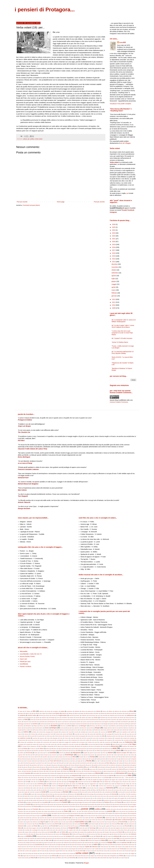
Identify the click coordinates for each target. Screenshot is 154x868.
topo (107, 847)
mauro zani (23, 659)
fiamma (68, 761)
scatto (59, 830)
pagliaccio (70, 800)
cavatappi (109, 734)
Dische (134, 749)
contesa (22, 742)
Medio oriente (78, 788)
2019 (114, 244)
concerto (52, 740)
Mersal (40, 790)
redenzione (100, 820)
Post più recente (22, 202)
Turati (107, 849)
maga (85, 784)
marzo (114, 290)
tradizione (20, 849)
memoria (110, 788)
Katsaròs (73, 778)
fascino (52, 759)
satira (112, 828)
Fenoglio (119, 759)
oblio (122, 796)
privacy (82, 813)
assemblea (52, 720)
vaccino (121, 851)
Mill (99, 790)
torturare (120, 847)
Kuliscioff (114, 778)
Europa (92, 757)
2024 (114, 230)
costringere (21, 744)
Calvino (26, 732)
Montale (66, 792)
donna (112, 751)
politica (32, 139)
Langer (40, 780)
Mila (89, 790)
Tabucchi (47, 845)
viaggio (132, 853)
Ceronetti (32, 736)
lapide (46, 780)
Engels (61, 755)
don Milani (97, 751)
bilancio (132, 726)
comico (94, 738)
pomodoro (21, 811)
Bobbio (47, 728)
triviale (85, 849)
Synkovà (25, 845)
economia (53, 753)
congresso (109, 740)
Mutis (44, 794)
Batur (117, 724)
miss (123, 790)
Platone (71, 809)
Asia (26, 719)
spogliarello (102, 838)
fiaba (63, 761)
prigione (56, 813)
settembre (115, 273)
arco (58, 718)
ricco (129, 822)
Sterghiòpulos (75, 840)
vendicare (64, 853)
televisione (126, 845)
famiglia (134, 757)
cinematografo (82, 736)
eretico (115, 755)
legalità (95, 780)
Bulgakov (52, 730)
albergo (71, 713)
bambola (43, 724)
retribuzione (114, 822)
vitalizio (71, 856)
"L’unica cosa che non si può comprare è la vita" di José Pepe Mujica (122, 333)
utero (95, 851)
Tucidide (97, 849)
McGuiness (61, 788)
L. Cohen (126, 778)
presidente (49, 813)
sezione (22, 834)
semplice (82, 832)
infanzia (98, 773)
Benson (76, 726)
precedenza (131, 811)
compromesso (22, 740)
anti (118, 715)
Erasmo (104, 755)
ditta (48, 751)
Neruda (114, 794)
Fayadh (92, 759)
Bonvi (78, 728)
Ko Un (101, 778)
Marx (94, 786)
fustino (102, 763)
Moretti (96, 792)
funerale (87, 763)
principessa (75, 813)
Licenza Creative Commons (119, 402)
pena (34, 804)
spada (38, 838)
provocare (93, 816)
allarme (92, 713)
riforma (51, 824)
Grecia (85, 769)
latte (65, 780)
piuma (54, 809)
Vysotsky (26, 858)
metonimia (67, 790)
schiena (119, 830)
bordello (91, 728)
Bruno (26, 730)
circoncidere (96, 736)
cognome (42, 738)
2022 (114, 236)
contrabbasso (30, 742)
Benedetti (54, 726)
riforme (57, 824)
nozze (88, 796)
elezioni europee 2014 (123, 753)
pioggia (132, 806)
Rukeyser (114, 826)
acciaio (49, 711)
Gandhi (27, 765)
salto (40, 828)
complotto (132, 738)
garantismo (34, 765)
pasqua (73, 802)
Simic (127, 834)
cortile (101, 742)
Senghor (107, 832)
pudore (113, 816)
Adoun (104, 711)
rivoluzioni (21, 826)
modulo (20, 792)
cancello (76, 732)
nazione (108, 794)
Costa (114, 742)
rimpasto (64, 824)
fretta (60, 763)
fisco (96, 761)
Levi (27, 782)
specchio (50, 838)
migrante (84, 790)
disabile (122, 749)
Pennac (45, 804)
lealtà (89, 780)
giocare (26, 767)
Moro (101, 792)
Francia (49, 763)
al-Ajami (44, 713)
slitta (55, 836)
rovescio (91, 826)
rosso (65, 826)
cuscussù (90, 744)
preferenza (21, 813)
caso (81, 734)
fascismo (59, 759)
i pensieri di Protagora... (45, 10)
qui (127, 193)
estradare (60, 757)
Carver (70, 734)
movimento (128, 792)
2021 (114, 239)
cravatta (28, 744)
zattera (99, 858)
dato (114, 744)
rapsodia (62, 820)
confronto (94, 740)
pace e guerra (60, 800)
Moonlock (82, 792)
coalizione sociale (25, 738)
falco (115, 757)
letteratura (21, 782)
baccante (92, 722)
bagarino (107, 722)
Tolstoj (102, 847)
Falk (119, 757)
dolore (85, 751)
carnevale (45, 734)
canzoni (110, 732)
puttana (22, 818)
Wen (48, 858)
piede (91, 806)
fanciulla (22, 759)
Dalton (102, 744)
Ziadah (105, 858)
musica (38, 794)
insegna (46, 776)
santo (86, 828)
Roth (69, 826)
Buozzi (63, 730)
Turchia (121, 849)
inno (135, 773)
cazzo (128, 734)
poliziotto (108, 809)
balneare (28, 724)
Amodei (54, 715)
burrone (75, 730)
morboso (89, 792)
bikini (127, 726)
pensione (66, 804)
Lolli (123, 782)
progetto (110, 813)
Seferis (64, 832)
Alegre (82, 713)
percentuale (85, 804)
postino (86, 811)
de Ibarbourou (33, 746)
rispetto (90, 824)
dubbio (21, 753)
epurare (92, 755)
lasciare (52, 780)
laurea (70, 780)
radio (119, 818)
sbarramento (126, 828)
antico (123, 715)
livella (101, 782)
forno (19, 763)
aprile (114, 287)
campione (64, 732)
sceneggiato (84, 830)
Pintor (127, 806)
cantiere (96, 732)
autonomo (26, 722)
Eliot (29, 755)
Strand (121, 840)
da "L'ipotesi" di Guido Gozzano (122, 338)
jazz (36, 778)
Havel (53, 771)
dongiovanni (105, 751)
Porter (66, 811)
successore (58, 843)
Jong (48, 778)
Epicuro (79, 755)
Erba (110, 755)
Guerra (121, 769)
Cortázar (90, 742)
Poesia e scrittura (25, 666)
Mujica (134, 792)
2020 (114, 242)
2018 (114, 247)
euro (87, 757)
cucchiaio (76, 744)
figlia (79, 761)
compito (125, 738)
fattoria (74, 759)
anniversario (92, 715)
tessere (59, 847)
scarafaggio (35, 830)
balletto (132, 722)
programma (117, 813)
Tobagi (81, 847)
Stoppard (97, 840)
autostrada (42, 722)
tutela (21, 851)
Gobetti (120, 767)
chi (55, 736)
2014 (114, 259)
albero (76, 713)
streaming (128, 840)
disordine (36, 751)
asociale (38, 720)
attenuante (103, 720)
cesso (51, 736)
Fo (100, 761)
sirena (50, 836)
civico (117, 736)
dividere (60, 751)
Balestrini (126, 722)
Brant (111, 728)
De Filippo (133, 744)
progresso (125, 813)
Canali (70, 732)
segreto (70, 832)
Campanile (56, 732)
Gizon (93, 767)
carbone (26, 734)
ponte (27, 811)
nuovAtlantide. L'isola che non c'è (31, 654)
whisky (53, 858)
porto (80, 811)
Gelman (73, 765)
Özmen (46, 800)
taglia (59, 845)
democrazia (115, 746)
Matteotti (28, 788)
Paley (76, 800)
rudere (97, 826)
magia (100, 784)
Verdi (97, 853)
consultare (126, 740)
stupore (46, 843)
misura (128, 790)
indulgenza (90, 773)
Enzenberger (69, 755)
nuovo (105, 796)
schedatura (92, 830)
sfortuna (57, 834)
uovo (87, 851)
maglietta (106, 784)
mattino (35, 788)
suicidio (73, 843)
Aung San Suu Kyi (129, 720)
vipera (60, 856)
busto (85, 730)
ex (105, 757)
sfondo (43, 834)
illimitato (119, 771)
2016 (114, 253)
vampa (30, 853)
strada (110, 840)
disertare (22, 751)
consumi (134, 740)
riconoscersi (30, 824)
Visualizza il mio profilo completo (120, 104)
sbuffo (133, 828)
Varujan (36, 853)
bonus (73, 728)
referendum (109, 820)
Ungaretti (57, 851)
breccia (116, 728)
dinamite (91, 749)
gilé (21, 767)
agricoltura (21, 713)
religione (43, 822)
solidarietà (116, 836)
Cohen (48, 738)
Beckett (134, 724)
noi (34, 796)
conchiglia (59, 740)
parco (130, 800)
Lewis (32, 782)
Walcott (33, 858)
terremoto (38, 847)
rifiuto (46, 824)
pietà (96, 806)
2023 (114, 233)
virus (65, 856)
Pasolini (65, 802)
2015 (114, 256)
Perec (104, 804)
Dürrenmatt (29, 753)
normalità (57, 796)
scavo (65, 830)
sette (130, 832)
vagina (133, 851)
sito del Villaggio (125, 143)
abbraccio (42, 711)
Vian (19, 856)
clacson (122, 736)
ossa (25, 800)
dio (102, 749)
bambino (35, 724)
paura (113, 802)
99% (34, 711)
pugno (118, 816)
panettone (107, 800)
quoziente (80, 818)
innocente (22, 776)
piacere (61, 806)
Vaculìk (127, 851)
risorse (82, 824)
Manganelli (62, 786)
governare (37, 769)
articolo (122, 718)
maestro (74, 784)
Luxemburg (40, 784)
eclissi (41, 753)
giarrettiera (127, 765)
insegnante (53, 776)
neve (120, 794)
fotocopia (30, 763)
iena (100, 771)
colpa (72, 738)
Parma (22, 802)
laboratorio (21, 780)
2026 (114, 224)
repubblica (56, 822)
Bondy (68, 728)
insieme (67, 776)
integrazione (75, 776)
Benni (70, 726)
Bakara (113, 722)
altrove (121, 713)
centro (26, 736)
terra (25, 847)
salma (25, 828)
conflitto (87, 740)
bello (47, 726)
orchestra (99, 798)
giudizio (69, 767)
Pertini (21, 806)
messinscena (53, 790)
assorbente (60, 720)
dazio (119, 744)
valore (24, 853)
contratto (38, 742)
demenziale (106, 746)
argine (90, 718)
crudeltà (64, 744)
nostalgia (64, 796)
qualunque (35, 818)
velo (52, 853)
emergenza (46, 755)
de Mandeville (50, 746)
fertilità (41, 761)
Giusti (75, 767)
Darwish (108, 744)
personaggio (133, 804)
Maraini (77, 786)
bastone (99, 724)
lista (87, 782)
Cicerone (74, 736)
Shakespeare (66, 834)
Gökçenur (132, 767)
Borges (97, 728)
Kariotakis (65, 778)
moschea (120, 792)
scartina (48, 830)
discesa (128, 749)
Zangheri (86, 858)
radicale (108, 818)
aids (33, 713)
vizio (87, 856)
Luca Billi (123, 42)
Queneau (66, 818)
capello (118, 732)
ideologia (95, 771)
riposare (70, 824)
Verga (102, 853)
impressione (45, 773)
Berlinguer (84, 726)
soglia (104, 836)
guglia (35, 771)
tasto (85, 845)
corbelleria (74, 742)
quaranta (42, 818)
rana (40, 820)
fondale (120, 761)
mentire (120, 788)
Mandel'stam (38, 786)
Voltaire (121, 856)
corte (96, 742)
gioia (31, 767)
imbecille (132, 771)
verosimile (114, 853)
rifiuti (40, 824)
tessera (53, 847)
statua (55, 840)
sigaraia (105, 834)
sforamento (50, 834)
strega (134, 840)
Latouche (59, 780)
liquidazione (81, 782)
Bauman (123, 724)
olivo (32, 798)
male (133, 784)
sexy (135, 832)
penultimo (73, 804)
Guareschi (100, 769)
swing (19, 845)
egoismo (92, 753)
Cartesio (58, 734)
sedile (58, 832)
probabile (89, 813)
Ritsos (119, 824)
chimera (60, 736)
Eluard (39, 755)
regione (22, 822)
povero (103, 811)
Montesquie (75, 792)
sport (115, 838)
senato (101, 832)
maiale (113, 784)
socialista (77, 836)
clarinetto (129, 736)
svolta (118, 843)
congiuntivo (102, 740)
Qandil (28, 818)
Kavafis (79, 778)
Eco (46, 753)
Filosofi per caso (25, 661)
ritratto (113, 824)
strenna (22, 843)
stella (61, 840)
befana (22, 726)
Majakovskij (120, 784)
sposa (121, 838)
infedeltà (106, 773)
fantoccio (42, 759)
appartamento (30, 718)
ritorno (108, 824)
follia (115, 761)
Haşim (47, 771)
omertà (44, 798)
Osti (29, 800)
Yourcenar (72, 858)
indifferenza (82, 773)
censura (20, 736)
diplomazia (108, 749)
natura (78, 794)
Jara (32, 778)
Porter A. (74, 811)
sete (126, 832)
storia (103, 840)
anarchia (72, 715)
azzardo (78, 722)
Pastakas (94, 802)
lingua (65, 782)
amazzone (133, 713)
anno (99, 715)
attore (110, 720)
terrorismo (46, 847)
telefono (119, 845)
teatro (95, 844)
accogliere (56, 711)
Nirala (26, 796)
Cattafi (97, 734)
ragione (20, 820)
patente (100, 802)
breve (127, 728)
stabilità (20, 840)
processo (96, 813)
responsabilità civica (81, 822)
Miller (104, 790)
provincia (86, 816)
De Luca (41, 746)
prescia (35, 813)
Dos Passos (133, 751)
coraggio (66, 742)
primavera (68, 813)
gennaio (114, 296)
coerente (35, 738)
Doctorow (73, 751)
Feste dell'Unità (54, 761)
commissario (102, 738)
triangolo (73, 849)
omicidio (51, 798)
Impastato (28, 773)
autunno (60, 722)
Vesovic (126, 853)
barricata (81, 724)
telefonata (112, 845)
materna (132, 786)
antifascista (21, 718)
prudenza (100, 816)
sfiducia (37, 834)
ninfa (21, 796)
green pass (93, 769)
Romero (47, 826)
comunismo (37, 740)
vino (48, 856)
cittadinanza (110, 736)
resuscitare (102, 822)
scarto (54, 830)
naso (66, 794)
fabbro (110, 757)
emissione (54, 755)
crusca (70, 744)
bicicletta (121, 726)
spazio (44, 838)
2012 (114, 299)
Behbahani (29, 726)
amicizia (47, 715)
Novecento (82, 796)
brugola (20, 730)
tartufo (73, 845)
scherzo (106, 830)
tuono (102, 849)
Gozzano (44, 769)
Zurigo (126, 858)
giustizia (81, 767)
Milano (94, 790)
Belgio (35, 726)
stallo (42, 840)
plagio (65, 809)
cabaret (102, 730)
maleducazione (22, 786)
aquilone (44, 718)
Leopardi (120, 780)
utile (100, 851)
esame (27, 757)
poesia (77, 809)
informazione (120, 773)
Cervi (46, 736)
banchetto (55, 724)
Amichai (41, 715)
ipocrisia (123, 776)
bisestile (37, 728)
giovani (44, 767)
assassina (44, 720)
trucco (91, 849)
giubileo (56, 767)
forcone (126, 761)
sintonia (39, 836)
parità (135, 800)
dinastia (97, 749)
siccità (86, 834)
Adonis (98, 711)
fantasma (35, 759)
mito (133, 790)
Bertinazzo (93, 726)
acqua (62, 711)
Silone (122, 834)
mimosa (110, 790)
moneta (51, 792)
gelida (67, 765)
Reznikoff (122, 822)
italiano (20, 778)
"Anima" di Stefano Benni (120, 342)
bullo (58, 730)
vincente (31, 856)
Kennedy (95, 778)
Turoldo (134, 849)
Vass (41, 853)
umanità (51, 851)
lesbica (127, 780)
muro (21, 794)
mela (95, 788)
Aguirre (27, 713)
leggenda (107, 780)
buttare (90, 730)
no (30, 796)
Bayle (129, 724)
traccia (132, 847)
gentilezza (96, 765)
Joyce (53, 778)
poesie (85, 809)
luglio (114, 279)
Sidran (99, 834)
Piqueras (21, 809)
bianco (107, 726)
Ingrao (130, 773)
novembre (115, 267)
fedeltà (98, 759)
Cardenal (33, 734)
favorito (86, 759)
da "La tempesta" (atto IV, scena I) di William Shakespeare (124, 321)
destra (20, 749)
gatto (50, 765)
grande (74, 769)
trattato (57, 849)
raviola (68, 820)
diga (60, 749)
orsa (128, 798)
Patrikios (107, 802)
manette (54, 786)
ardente (72, 718)
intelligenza (84, 776)
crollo (58, 744)
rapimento (46, 820)
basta (93, 724)
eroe (127, 755)
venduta (71, 853)
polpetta (126, 809)
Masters (125, 786)
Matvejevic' (53, 788)
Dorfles (126, 751)
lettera (133, 780)
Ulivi (41, 851)
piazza (79, 806)
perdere (99, 804)
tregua (62, 849)
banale (49, 724)
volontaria (99, 856)
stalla (37, 840)
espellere (45, 757)
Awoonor (67, 722)
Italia (130, 775)
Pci (130, 802)
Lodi (112, 782)
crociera (52, 744)
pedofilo (22, 804)
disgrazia (29, 751)
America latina (32, 715)
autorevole (34, 722)
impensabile (36, 773)
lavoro (76, 780)
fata (64, 759)
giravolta (50, 767)
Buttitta (96, 730)
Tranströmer (43, 849)
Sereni (120, 832)
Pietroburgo (108, 806)
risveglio (96, 824)
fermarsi (22, 761)
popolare (33, 811)
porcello (59, 811)
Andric (78, 715)
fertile (36, 761)
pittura (49, 809)
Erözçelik (20, 757)
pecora (134, 802)
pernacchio (125, 804)
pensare (51, 804)
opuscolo (88, 798)
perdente (92, 804)
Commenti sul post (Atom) (31, 205)
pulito (123, 816)
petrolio (48, 806)
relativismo (35, 822)
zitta (116, 858)
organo (116, 798)
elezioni (110, 753)
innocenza (30, 776)
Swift (133, 843)
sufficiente (66, 843)
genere (90, 765)
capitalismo (125, 732)
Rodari (36, 826)
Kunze (120, 778)
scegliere (71, 830)
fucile (76, 763)
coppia (60, 742)
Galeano (126, 763)
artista (127, 718)
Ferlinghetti (133, 759)
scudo (46, 832)
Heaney (59, 771)
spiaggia (89, 838)
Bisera (31, 728)
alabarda (64, 713)
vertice (120, 853)
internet (111, 776)
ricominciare (21, 824)
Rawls (74, 820)
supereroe (80, 843)
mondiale (37, 792)
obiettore (116, 796)
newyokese (133, 794)
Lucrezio (28, 784)
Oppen (57, 798)
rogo (41, 826)
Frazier (55, 763)
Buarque (37, 730)
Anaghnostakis (62, 715)
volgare (92, 856)
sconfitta (33, 832)
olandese (26, 798)
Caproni (20, 734)
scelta (77, 830)
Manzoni (70, 786)
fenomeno (126, 759)
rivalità (125, 824)
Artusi (133, 718)
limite (60, 782)
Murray (26, 794)
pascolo (58, 802)
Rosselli (53, 826)
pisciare (43, 809)
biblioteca (114, 726)
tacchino (54, 845)
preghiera (28, 813)
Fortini (24, 763)
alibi (87, 713)
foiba (105, 761)
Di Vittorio (41, 749)
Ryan (133, 826)
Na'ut (49, 794)
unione (64, 851)
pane (100, 800)
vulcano (20, 858)
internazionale (103, 776)
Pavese (119, 802)
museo (33, 794)
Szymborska (39, 845)
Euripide (81, 757)
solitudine (124, 836)
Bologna (54, 728)
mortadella (107, 792)
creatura (34, 744)
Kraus (107, 778)
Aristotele (103, 718)
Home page (61, 202)
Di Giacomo (33, 749)
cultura (25, 139)
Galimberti (133, 763)
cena (133, 734)
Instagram (113, 212)
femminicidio (111, 759)
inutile (117, 776)
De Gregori (24, 746)
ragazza (125, 818)
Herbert (65, 771)
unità (69, 851)
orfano (110, 798)
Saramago (93, 828)
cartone (64, 734)
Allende (103, 713)
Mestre (60, 790)
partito (46, 802)
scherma (100, 830)
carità (39, 734)
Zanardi (80, 858)
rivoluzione (132, 824)
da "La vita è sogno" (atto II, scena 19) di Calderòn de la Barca (123, 326)
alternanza (110, 713)
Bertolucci (100, 726)
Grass (80, 769)
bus (80, 730)
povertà (110, 811)
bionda (25, 728)
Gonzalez (20, 769)
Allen (97, 713)
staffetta (31, 840)
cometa (88, 738)
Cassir (86, 734)
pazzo (125, 802)
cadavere (109, 730)
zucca (120, 858)
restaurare (94, 822)
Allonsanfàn (24, 651)
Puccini (107, 816)
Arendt (78, 718)
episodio (86, 755)
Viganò (25, 856)
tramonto (27, 849)
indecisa (66, 773)
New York (126, 794)
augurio (120, 720)
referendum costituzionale (122, 820)
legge (100, 780)
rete (108, 822)
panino (113, 800)
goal (109, 767)
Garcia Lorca (43, 765)
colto (83, 738)
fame (129, 757)
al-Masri (50, 713)
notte (75, 796)
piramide (28, 809)
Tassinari (79, 845)
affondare (124, 711)
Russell (127, 826)
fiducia (74, 761)
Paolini (119, 800)
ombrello (38, 798)
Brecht (122, 728)
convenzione (46, 742)
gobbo (114, 767)
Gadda (120, 763)
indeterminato (73, 773)
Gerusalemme (112, 765)
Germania (104, 765)
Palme (88, 800)
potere (97, 811)
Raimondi (34, 820)
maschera (101, 786)
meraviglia (127, 788)
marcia (83, 786)
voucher (132, 856)
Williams (60, 858)
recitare (93, 820)
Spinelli (95, 838)
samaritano (58, 828)
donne (118, 750)
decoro (92, 746)
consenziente (118, 740)
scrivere (40, 832)
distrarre (42, 751)
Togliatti (87, 847)
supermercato (88, 843)
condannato (74, 740)
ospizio (20, 800)
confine (81, 740)
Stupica (34, 843)
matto (40, 788)
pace (51, 800)
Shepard (80, 834)
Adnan (83, 711)
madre (67, 784)
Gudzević (114, 769)
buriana (69, 730)
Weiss (43, 858)
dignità (65, 749)
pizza (59, 809)
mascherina (109, 786)
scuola (51, 832)
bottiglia (105, 728)
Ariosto (96, 718)
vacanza (105, 851)
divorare (66, 751)
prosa (44, 815)
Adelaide (77, 711)
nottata (70, 796)
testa (69, 847)
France (43, 763)
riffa (36, 824)
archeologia (52, 718)
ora (94, 798)
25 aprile (20, 711)
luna (34, 784)
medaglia (69, 788)
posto (92, 811)
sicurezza (93, 834)
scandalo (27, 830)
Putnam (134, 816)
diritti (114, 748)
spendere (66, 838)
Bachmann (99, 722)
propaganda (133, 813)
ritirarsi (102, 824)
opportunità (72, 798)
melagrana (101, 788)
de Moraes (66, 746)
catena (91, 734)
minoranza (117, 790)
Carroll (52, 734)
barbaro (74, 724)
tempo (133, 845)
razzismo (80, 820)
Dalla (97, 744)
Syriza (31, 845)
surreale (103, 843)
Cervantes (39, 736)
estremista (68, 757)
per (29, 139)
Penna (39, 804)
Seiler (76, 832)
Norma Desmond (47, 796)
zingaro (110, 858)
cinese (89, 736)
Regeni (134, 820)
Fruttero (70, 763)
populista (52, 811)
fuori (98, 763)
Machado (61, 784)
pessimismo (28, 806)
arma (109, 718)
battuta (112, 724)
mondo (43, 792)
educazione (77, 753)
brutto (31, 730)
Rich (133, 822)
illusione (125, 771)
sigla (110, 834)
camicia (41, 732)
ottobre (114, 270)
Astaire (74, 720)
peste (42, 806)
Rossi (59, 826)
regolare (28, 822)
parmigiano (29, 802)
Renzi (50, 822)
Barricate (87, 724)
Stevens (83, 840)
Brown (133, 728)
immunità (20, 773)
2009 (114, 308)
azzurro (85, 722)
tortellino (113, 847)
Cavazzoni (117, 734)
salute (45, 828)
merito (35, 790)
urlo (91, 851)
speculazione (58, 838)
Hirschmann (87, 771)
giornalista (37, 767)
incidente (52, 773)
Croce (47, 744)
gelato (61, 765)
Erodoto (122, 755)
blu (42, 728)
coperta (54, 742)
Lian (37, 782)
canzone (103, 732)
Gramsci (66, 769)
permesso (117, 804)
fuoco (93, 763)
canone (90, 732)
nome (38, 796)
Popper (46, 811)
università (75, 851)
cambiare (34, 732)
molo (31, 792)
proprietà (30, 816)
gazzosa (55, 765)
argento (84, 718)
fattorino (80, 759)
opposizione (80, 798)
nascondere (60, 794)
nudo (93, 796)
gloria (104, 767)
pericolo (110, 804)
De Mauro (58, 746)
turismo (128, 849)
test (64, 847)
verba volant (39, 139)
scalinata (20, 830)
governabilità (28, 769)
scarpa (42, 830)
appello (38, 718)
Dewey (25, 749)
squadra (132, 838)
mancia (30, 786)
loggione (117, 782)
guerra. (20, 771)
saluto (51, 828)
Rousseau (75, 826)
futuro (108, 763)
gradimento (52, 769)
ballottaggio (21, 724)
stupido (40, 843)
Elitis (34, 755)
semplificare (89, 832)
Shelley (74, 834)
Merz (46, 790)
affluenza (117, 711)
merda (21, 790)
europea (100, 757)
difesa (48, 749)
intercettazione (93, 776)
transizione (35, 849)
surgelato (96, 843)
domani (91, 751)
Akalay (38, 713)
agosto (114, 276)
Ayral (73, 722)
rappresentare (54, 820)
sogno (109, 836)
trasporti (51, 849)
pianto (74, 806)
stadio (26, 840)
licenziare (54, 782)
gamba (21, 765)
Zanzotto (93, 858)
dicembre (115, 264)
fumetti (81, 763)
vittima (76, 856)
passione (87, 802)
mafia (80, 784)
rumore (121, 826)
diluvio (70, 749)
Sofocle (98, 836)
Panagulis (94, 800)
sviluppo (110, 842)
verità (108, 853)
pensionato (59, 804)
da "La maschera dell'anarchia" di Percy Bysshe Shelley (123, 352)
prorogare (37, 816)
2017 (114, 250)
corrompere (82, 742)
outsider (35, 800)
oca (126, 796)
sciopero (27, 832)
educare (68, 753)
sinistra (29, 836)
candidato (83, 732)
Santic (81, 828)
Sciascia (20, 832)
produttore (103, 813)
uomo (81, 851)
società (84, 836)
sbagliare (118, 828)
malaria (127, 784)
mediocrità (89, 788)
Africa (131, 711)
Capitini (132, 732)
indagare (59, 773)
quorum (73, 818)
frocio (65, 763)
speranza (73, 838)
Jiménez (42, 778)
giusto (88, 767)
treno (68, 849)
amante (127, 713)
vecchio (47, 853)
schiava (113, 830)
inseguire (61, 776)
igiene (105, 771)
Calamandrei (116, 730)
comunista (45, 740)
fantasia (28, 759)
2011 (114, 302)
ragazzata (132, 818)
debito (73, 746)
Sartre (106, 828)
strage (115, 840)
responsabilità (69, 822)
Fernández (29, 761)
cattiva (103, 734)
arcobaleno (64, 718)
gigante (134, 765)
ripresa (76, 824)
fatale (69, 759)
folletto (110, 761)
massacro (117, 786)
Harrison (41, 771)
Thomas (75, 847)
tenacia (20, 847)
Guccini (107, 769)
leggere (114, 780)
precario (123, 811)
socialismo (69, 836)
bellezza (41, 726)
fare (47, 759)
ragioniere (27, 820)
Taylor (90, 845)
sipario (45, 836)
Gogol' (125, 767)
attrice (115, 720)
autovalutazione (51, 722)
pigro (122, 806)
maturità (46, 788)
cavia (123, 734)
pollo (120, 809)
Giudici (63, 767)
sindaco (22, 836)
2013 (114, 262)
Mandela (46, 786)
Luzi (47, 784)
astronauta (81, 720)
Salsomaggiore (33, 828)
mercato (134, 788)
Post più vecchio (99, 202)
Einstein (98, 753)
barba (68, 724)
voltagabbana (113, 856)
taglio (64, 845)
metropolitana (76, 790)
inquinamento (38, 776)
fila (83, 761)
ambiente (23, 715)
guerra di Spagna (130, 769)
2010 (114, 305)
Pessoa (36, 806)
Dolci (79, 751)
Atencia (88, 720)
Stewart (90, 840)
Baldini (119, 722)
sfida (32, 834)
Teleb (106, 845)
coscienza (107, 742)
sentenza (114, 832)
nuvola (110, 796)
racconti (99, 818)
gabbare (114, 763)
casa (76, 734)
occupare (132, 796)
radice (114, 818)
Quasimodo (58, 818)
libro (48, 782)
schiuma (125, 830)
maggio (114, 284)
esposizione (53, 757)
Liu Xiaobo (94, 782)
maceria (54, 784)
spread (126, 838)
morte (114, 792)
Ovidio (41, 800)
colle (61, 738)
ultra (45, 851)
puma (128, 816)
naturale (85, 794)
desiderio (132, 746)
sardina (101, 828)
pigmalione (116, 806)
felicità (104, 759)
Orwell (133, 798)
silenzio (116, 834)
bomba (62, 728)
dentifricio (125, 746)
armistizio (115, 718)
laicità (27, 780)
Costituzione (129, 742)
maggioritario (93, 784)
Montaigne (58, 792)
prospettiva (55, 816)
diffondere (54, 749)
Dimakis (76, 749)
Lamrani (33, 780)
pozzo (117, 811)
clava (135, 736)
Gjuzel (99, 767)
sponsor (110, 838)
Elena (104, 753)
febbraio (114, 293)
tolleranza (95, 847)
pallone (82, 800)
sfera (27, 834)
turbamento (114, 849)
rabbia (87, 818)
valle (19, 853)
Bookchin (84, 728)
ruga (102, 826)
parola (36, 802)
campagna (48, 732)
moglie (26, 792)
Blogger (86, 863)
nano (54, 794)
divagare (54, 751)
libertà (42, 782)
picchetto (85, 806)
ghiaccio (120, 765)
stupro (52, 843)
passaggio (80, 802)
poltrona (132, 809)
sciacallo (132, 830)
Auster (20, 722)
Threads (124, 210)
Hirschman (79, 771)
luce (127, 782)
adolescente (91, 711)
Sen (96, 832)
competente (117, 738)
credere (41, 744)
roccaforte (29, 826)
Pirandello (35, 809)
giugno (114, 281)
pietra (101, 806)
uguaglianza (35, 851)
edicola (61, 753)
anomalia (105, 715)
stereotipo (67, 840)
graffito (59, 769)
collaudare (55, 738)
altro (116, 713)
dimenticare (83, 749)
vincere (37, 856)
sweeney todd (125, 843)
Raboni (92, 818)
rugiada (108, 826)
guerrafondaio (28, 771)
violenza (54, 856)
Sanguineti (72, 828)
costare (120, 742)
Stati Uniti (48, 840)
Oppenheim (64, 798)
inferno (112, 773)
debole (78, 746)
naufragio (91, 794)
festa (46, 761)
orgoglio (122, 798)
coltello (77, 738)
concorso (66, 740)
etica (74, 757)
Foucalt (37, 763)
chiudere (67, 736)
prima (61, 813)
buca (42, 730)
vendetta (57, 853)
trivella (79, 849)
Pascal (52, 802)
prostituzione (63, 816)
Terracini (31, 847)
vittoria (82, 856)
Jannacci (26, 778)
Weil (39, 858)
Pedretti (28, 804)
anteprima (112, 715)
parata (124, 800)
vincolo (43, 856)
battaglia (105, 724)
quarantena (50, 818)
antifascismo (130, 715)
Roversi (83, 826)
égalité (86, 753)
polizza (115, 809)
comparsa (110, 738)
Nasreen (72, 794)
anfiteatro (84, 715)
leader (84, 780)
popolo (40, 811)
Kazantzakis (87, 778)
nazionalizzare (100, 794)
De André (125, 744)
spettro (79, 838)
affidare (110, 711)
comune (30, 740)
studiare (28, 843)
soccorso (61, 836)
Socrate (92, 836)
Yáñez (65, 858)
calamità (124, 730)
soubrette (32, 838)
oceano (20, 798)
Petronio (54, 806)
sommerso (132, 836)
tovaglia (126, 847)
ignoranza (112, 771)
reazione (87, 820)
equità (98, 755)
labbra (133, 778)
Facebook (131, 210)
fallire (124, 757)
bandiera (62, 724)
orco (105, 798)
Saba (19, 828)
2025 (114, 227)
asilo (32, 720)
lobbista (106, 782)
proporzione (23, 816)
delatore (98, 746)
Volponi (106, 856)
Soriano (26, 838)
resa (62, 822)
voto (127, 856)
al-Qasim (57, 713)
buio (47, 730)
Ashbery (20, 720)
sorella (20, 838)
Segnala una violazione (119, 385)
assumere (68, 720)
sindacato (133, 834)
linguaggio (72, 782)
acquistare (70, 711)
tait (69, 845)
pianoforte (67, 806)
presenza (41, 813)
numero (99, 796)
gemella (83, 765)
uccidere (27, 851)
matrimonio (21, 788)
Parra (41, 802)
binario (20, 728)
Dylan (36, 753)
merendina (28, 790)
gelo (78, 765)
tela (102, 845)
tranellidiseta (24, 664)
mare (89, 786)
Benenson (63, 726)
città (103, 736)
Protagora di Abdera (74, 816)
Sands (65, 828)
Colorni (66, 738)
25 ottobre (28, 711)
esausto (32, 757)
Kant (58, 778)
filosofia (89, 761)
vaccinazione (113, 851)
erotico (132, 755)
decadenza (85, 746)
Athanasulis (95, 720)
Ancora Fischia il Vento (27, 656)
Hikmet (71, 771)
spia (84, 838)
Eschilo (39, 757)
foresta (133, 761)
